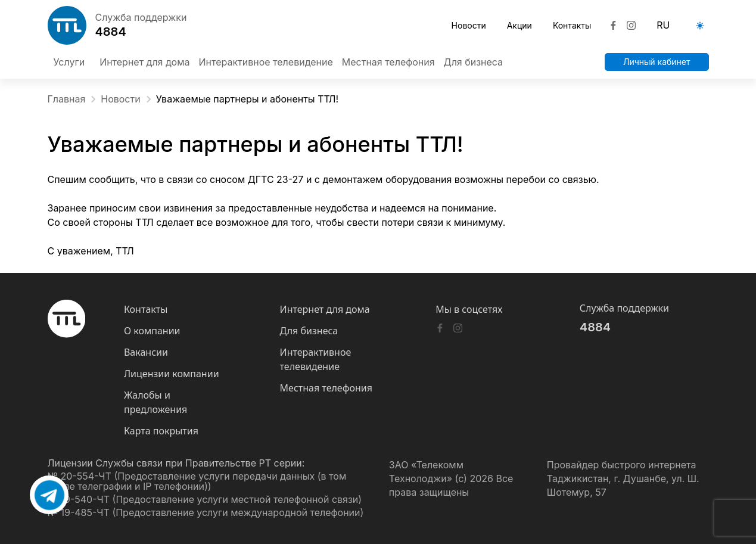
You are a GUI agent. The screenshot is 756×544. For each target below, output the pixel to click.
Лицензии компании (172, 374)
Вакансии (146, 352)
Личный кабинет (657, 62)
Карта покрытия (161, 431)
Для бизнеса (309, 331)
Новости (469, 25)
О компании (152, 331)
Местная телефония (326, 388)
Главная (73, 99)
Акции (519, 25)
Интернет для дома (325, 309)
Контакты (572, 25)
